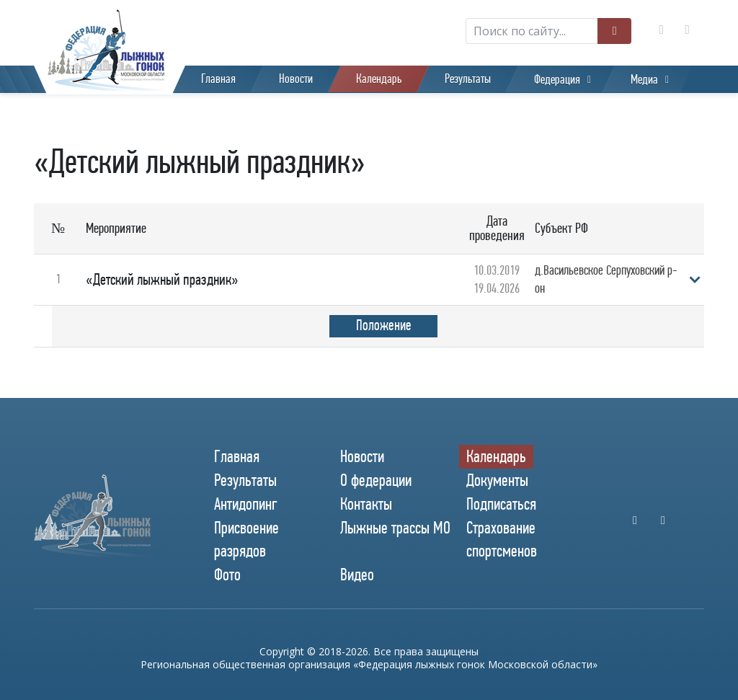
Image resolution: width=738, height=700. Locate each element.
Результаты (468, 79)
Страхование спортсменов (502, 539)
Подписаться (501, 504)
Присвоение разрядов (246, 539)
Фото (227, 575)
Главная (218, 79)
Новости (296, 79)
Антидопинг (246, 504)
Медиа (644, 80)
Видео (357, 575)
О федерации (376, 480)
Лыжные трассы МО (395, 528)
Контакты (366, 504)
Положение (384, 325)
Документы (497, 480)
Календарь (379, 79)
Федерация (557, 80)
